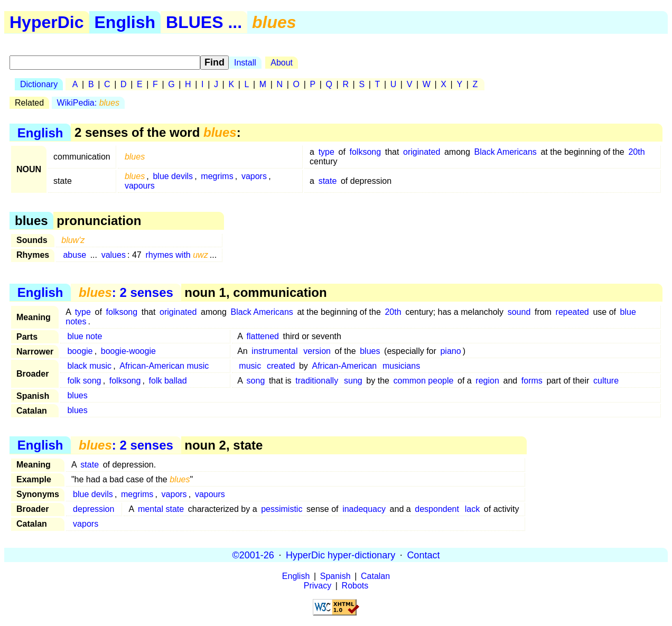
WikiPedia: (88, 103)
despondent (437, 509)
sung (353, 381)
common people (424, 381)
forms (532, 381)
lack (472, 509)
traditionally (317, 381)
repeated (572, 312)
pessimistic (282, 509)
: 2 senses (126, 292)
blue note (85, 336)
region (487, 381)
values (114, 255)
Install (245, 63)
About (282, 63)
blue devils (173, 176)
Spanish (335, 576)
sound (519, 312)
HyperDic (47, 22)
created (281, 366)
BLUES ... (204, 22)
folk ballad (168, 381)
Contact (423, 555)
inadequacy (364, 509)
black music (89, 366)
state (328, 181)
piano (450, 351)
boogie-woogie (128, 351)
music (250, 366)
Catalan (375, 576)
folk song (84, 381)
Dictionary (39, 84)
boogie (80, 351)
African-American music (164, 366)
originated (422, 152)
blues (370, 351)
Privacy (318, 586)
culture (606, 381)
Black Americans (506, 152)
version (317, 351)
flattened (263, 336)
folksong (366, 152)
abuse (74, 255)
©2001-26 (253, 555)
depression (94, 509)
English (125, 22)
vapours (140, 186)
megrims (217, 176)
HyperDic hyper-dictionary (340, 555)
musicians (401, 366)
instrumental (274, 351)
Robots (355, 586)
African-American (345, 366)
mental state (161, 509)
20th (636, 152)
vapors (254, 176)
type (326, 152)
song (256, 381)
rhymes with (176, 255)
